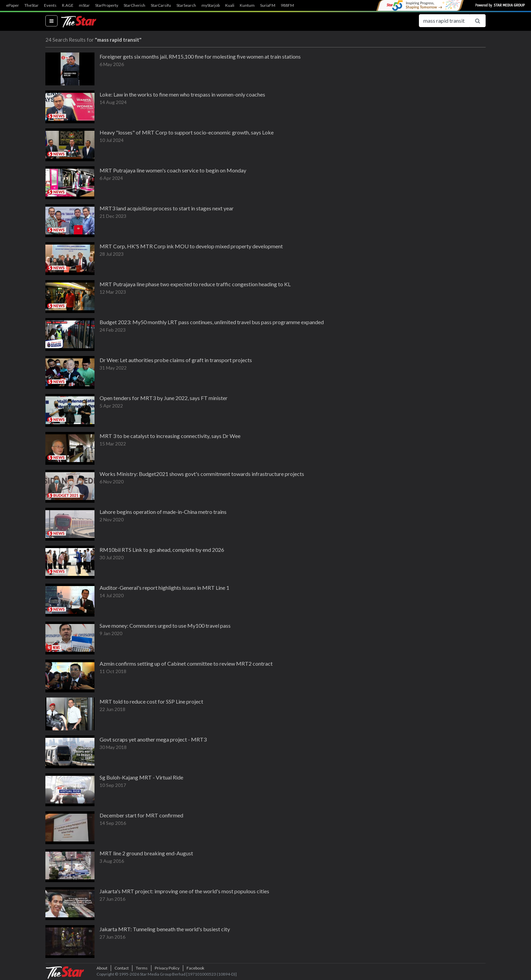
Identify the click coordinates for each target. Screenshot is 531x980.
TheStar (31, 5)
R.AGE (68, 5)
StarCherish (134, 5)
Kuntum (247, 5)
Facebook (195, 968)
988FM (287, 5)
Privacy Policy (167, 968)
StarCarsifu (161, 5)
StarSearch (186, 5)
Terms (142, 968)
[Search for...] (444, 21)
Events (50, 5)
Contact (122, 968)
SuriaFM (268, 5)
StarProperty (107, 5)
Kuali (230, 5)
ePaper (13, 5)
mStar (84, 5)
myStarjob (211, 5)
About (102, 968)
